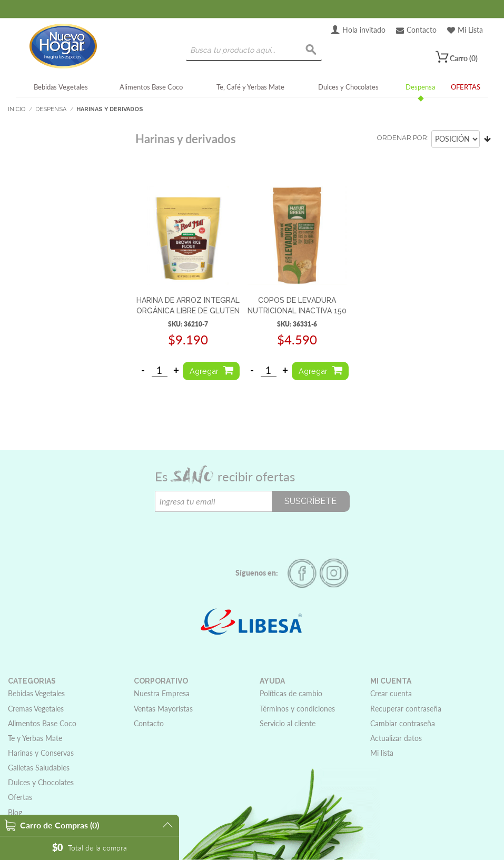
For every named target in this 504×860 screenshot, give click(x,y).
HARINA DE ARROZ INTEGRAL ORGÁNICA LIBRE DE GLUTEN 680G (188, 310)
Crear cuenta (391, 693)
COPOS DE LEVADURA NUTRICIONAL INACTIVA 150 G (297, 310)
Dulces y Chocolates (348, 87)
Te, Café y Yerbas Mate (250, 87)
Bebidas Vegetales (61, 87)
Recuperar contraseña (406, 709)
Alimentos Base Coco (151, 87)
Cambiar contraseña (403, 723)
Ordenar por (402, 138)
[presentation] (235, 532)
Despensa (420, 87)
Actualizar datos (396, 738)
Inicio (17, 109)
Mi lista (382, 753)
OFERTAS (466, 87)
